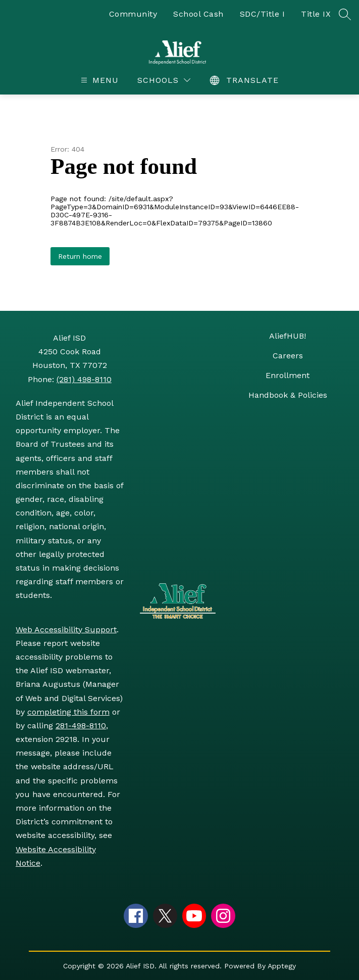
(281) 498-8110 (84, 379)
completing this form (68, 712)
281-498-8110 (81, 726)
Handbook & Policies (288, 395)
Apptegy (282, 966)
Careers (288, 356)
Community (133, 14)
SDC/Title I (263, 14)
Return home (80, 256)
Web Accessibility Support (66, 629)
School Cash (198, 14)
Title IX (316, 14)
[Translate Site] (245, 80)
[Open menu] (98, 80)
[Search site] (345, 14)
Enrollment (288, 375)
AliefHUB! (288, 336)
